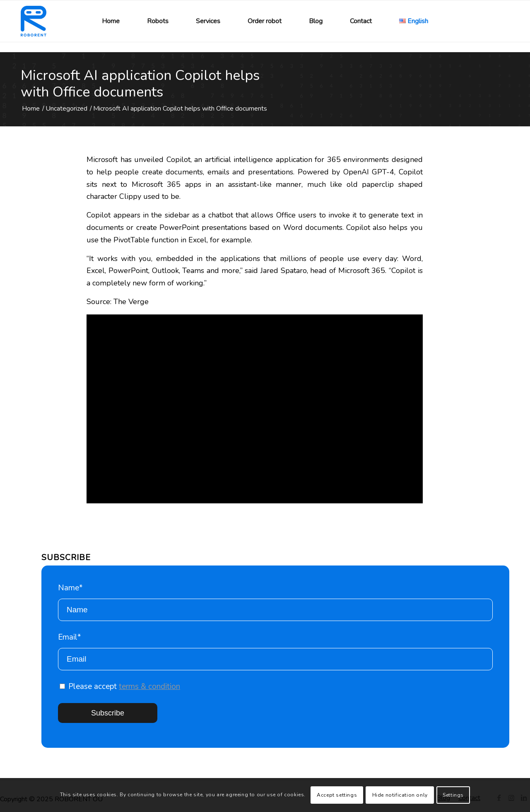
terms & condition (149, 686)
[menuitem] (111, 21)
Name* (275, 602)
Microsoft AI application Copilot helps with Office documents (140, 84)
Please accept (120, 686)
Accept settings (337, 795)
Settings (453, 795)
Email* (275, 651)
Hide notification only (400, 795)
